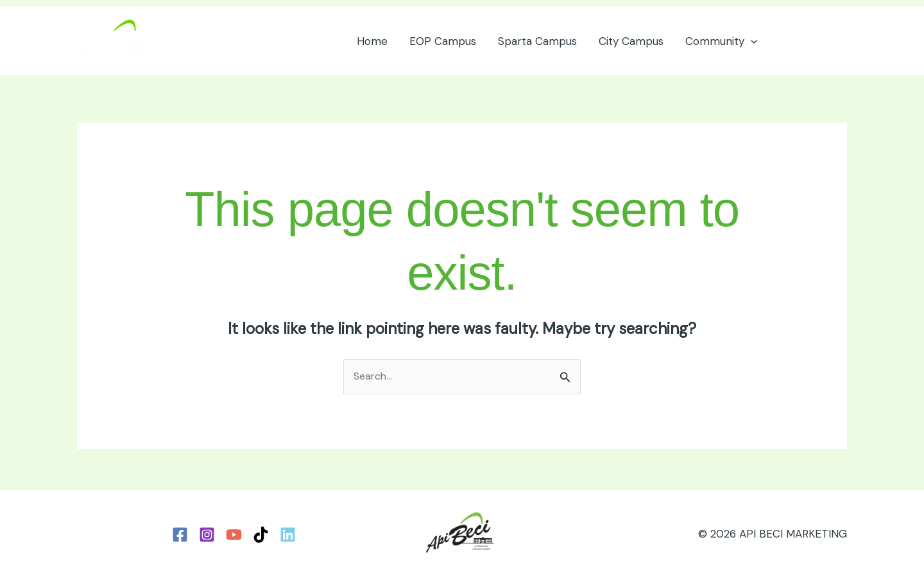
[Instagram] (207, 535)
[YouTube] (234, 535)
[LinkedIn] (288, 535)
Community (721, 41)
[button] (751, 41)
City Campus (631, 41)
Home (372, 41)
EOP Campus (443, 41)
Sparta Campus (537, 41)
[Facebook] (180, 535)
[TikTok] (261, 535)
